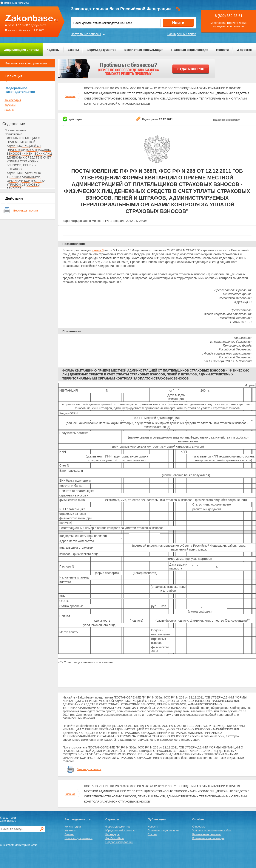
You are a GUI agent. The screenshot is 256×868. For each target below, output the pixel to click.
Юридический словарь (120, 830)
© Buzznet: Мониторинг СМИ (19, 845)
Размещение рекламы (207, 834)
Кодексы (53, 50)
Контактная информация (208, 838)
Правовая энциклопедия (190, 50)
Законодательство (78, 819)
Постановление (15, 130)
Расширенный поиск (182, 34)
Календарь (113, 834)
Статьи (152, 834)
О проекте (244, 50)
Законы (73, 50)
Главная (70, 96)
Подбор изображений (119, 842)
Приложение (13, 134)
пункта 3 (98, 250)
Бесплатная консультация (144, 50)
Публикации (157, 819)
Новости (223, 50)
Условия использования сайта (212, 830)
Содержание (14, 124)
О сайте (198, 819)
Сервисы (112, 819)
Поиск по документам (79, 838)
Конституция (13, 100)
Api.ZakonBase (115, 838)
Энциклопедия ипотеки (21, 50)
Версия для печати (26, 211)
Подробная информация (227, 120)
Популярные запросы (86, 34)
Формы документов (102, 50)
